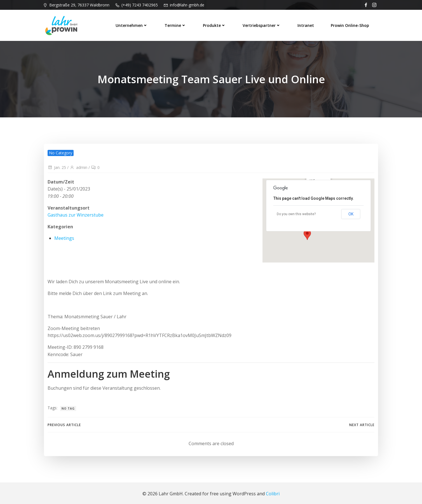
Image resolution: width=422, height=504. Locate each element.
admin (78, 166)
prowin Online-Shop (351, 24)
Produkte (215, 24)
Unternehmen (133, 24)
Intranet (307, 24)
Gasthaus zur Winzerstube (75, 213)
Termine (176, 24)
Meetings (64, 236)
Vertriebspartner (262, 24)
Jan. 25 (56, 166)
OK (351, 212)
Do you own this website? (297, 212)
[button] (308, 233)
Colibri (273, 493)
